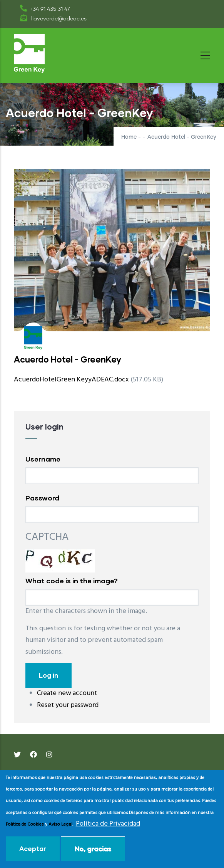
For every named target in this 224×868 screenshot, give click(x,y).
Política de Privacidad (108, 824)
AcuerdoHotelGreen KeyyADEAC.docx (71, 380)
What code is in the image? (72, 581)
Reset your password (68, 705)
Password (42, 498)
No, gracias (93, 849)
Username (43, 459)
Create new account (67, 693)
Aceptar (33, 849)
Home (129, 137)
